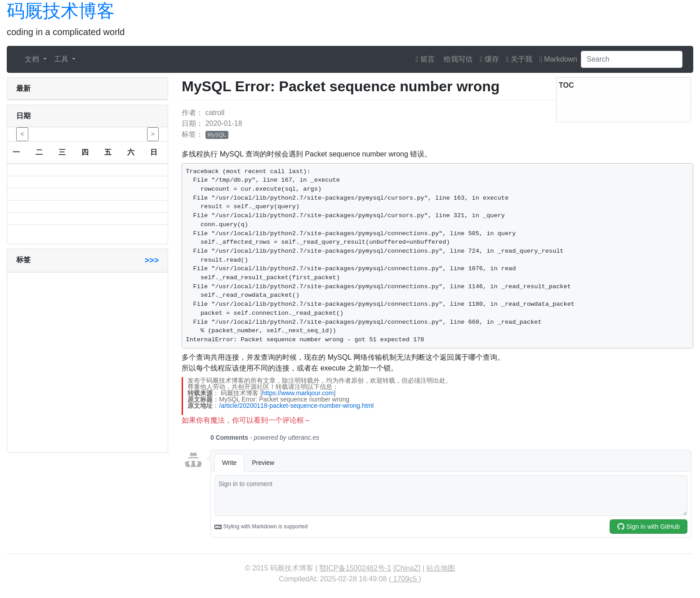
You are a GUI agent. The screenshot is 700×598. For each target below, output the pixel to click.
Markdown (558, 59)
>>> (152, 260)
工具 (62, 59)
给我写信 (457, 59)
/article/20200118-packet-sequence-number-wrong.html (296, 406)
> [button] (153, 134)
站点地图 (441, 568)
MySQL (217, 135)
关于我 (519, 59)
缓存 (489, 59)
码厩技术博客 (61, 11)
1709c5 (405, 579)
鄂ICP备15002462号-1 (355, 568)
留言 (425, 59)
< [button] (22, 134)
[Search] (632, 59)
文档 (33, 59)
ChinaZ (407, 568)
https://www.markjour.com (298, 393)
